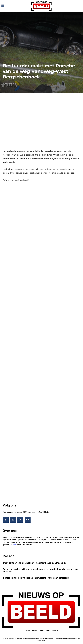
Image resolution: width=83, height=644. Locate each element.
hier (14, 545)
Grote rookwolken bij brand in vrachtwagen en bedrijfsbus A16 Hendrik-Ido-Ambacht (41, 570)
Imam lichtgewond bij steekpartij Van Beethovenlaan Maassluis (35, 563)
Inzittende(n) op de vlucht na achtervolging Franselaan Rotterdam (36, 578)
